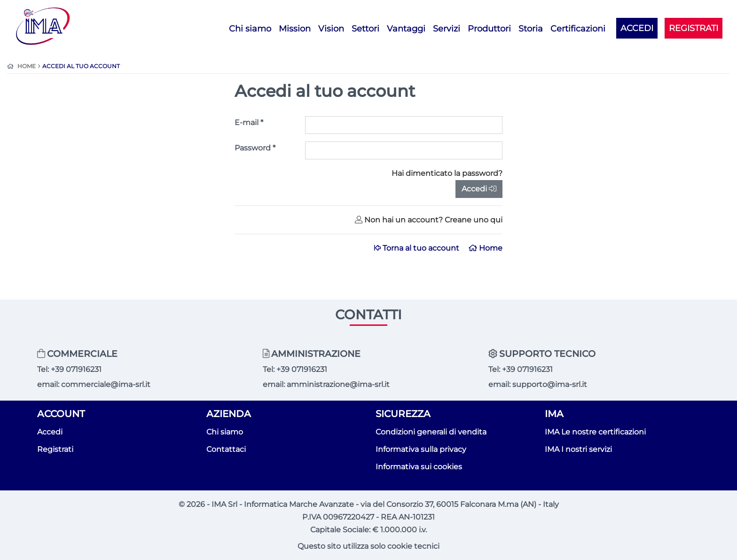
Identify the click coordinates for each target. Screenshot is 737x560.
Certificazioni (578, 28)
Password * (255, 148)
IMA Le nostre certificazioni (595, 432)
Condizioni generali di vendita (431, 432)
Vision (331, 28)
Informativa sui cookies (419, 467)
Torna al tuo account (418, 248)
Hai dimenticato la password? (447, 173)
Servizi (447, 28)
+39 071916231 (76, 369)
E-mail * (249, 122)
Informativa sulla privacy (421, 449)
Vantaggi (406, 28)
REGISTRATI (694, 28)
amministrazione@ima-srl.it (338, 384)
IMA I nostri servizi (578, 449)
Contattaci (226, 449)
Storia (531, 28)
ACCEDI (637, 28)
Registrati (55, 449)
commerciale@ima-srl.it (106, 384)
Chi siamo (250, 28)
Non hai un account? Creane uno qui (429, 220)
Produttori (489, 28)
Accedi (479, 189)
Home (486, 248)
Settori (365, 28)
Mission (295, 28)
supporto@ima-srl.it (550, 384)
